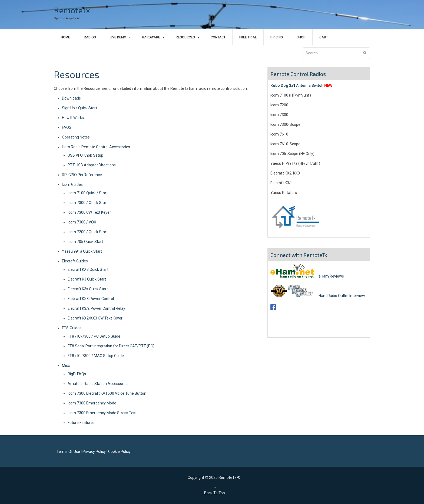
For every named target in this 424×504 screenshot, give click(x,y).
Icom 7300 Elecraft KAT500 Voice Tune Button (107, 393)
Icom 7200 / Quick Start (88, 232)
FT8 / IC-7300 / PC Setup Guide (94, 336)
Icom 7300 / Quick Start (88, 203)
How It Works (73, 118)
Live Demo (118, 37)
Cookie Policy (119, 452)
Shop (301, 37)
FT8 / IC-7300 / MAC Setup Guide (96, 356)
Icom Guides (72, 185)
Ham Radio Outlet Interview (318, 296)
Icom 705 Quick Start (85, 242)
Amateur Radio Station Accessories (98, 384)
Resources (185, 37)
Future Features (81, 423)
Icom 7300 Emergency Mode (92, 403)
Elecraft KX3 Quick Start (88, 269)
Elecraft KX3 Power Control (91, 299)
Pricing (277, 37)
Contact (218, 37)
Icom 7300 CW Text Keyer (89, 212)
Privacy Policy (94, 452)
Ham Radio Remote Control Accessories (96, 147)
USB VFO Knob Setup (85, 155)
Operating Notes (76, 137)
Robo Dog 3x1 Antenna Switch (297, 85)
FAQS (67, 127)
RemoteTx (72, 10)
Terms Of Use (68, 452)
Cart (324, 37)
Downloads (71, 98)
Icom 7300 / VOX (82, 222)
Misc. (66, 365)
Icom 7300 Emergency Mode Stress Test (102, 413)
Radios (90, 37)
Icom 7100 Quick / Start (88, 193)
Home (65, 37)
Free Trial (248, 37)
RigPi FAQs (77, 374)
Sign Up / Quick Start (79, 108)
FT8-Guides (72, 328)
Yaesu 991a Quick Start (82, 251)
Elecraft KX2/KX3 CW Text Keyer (95, 318)
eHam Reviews (307, 276)
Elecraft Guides (75, 261)
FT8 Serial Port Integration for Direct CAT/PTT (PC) (111, 346)
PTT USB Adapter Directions (92, 165)
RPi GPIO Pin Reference (82, 175)
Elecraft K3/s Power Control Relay (96, 308)
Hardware (151, 37)
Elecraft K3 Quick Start (87, 279)
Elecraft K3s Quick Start (88, 289)
